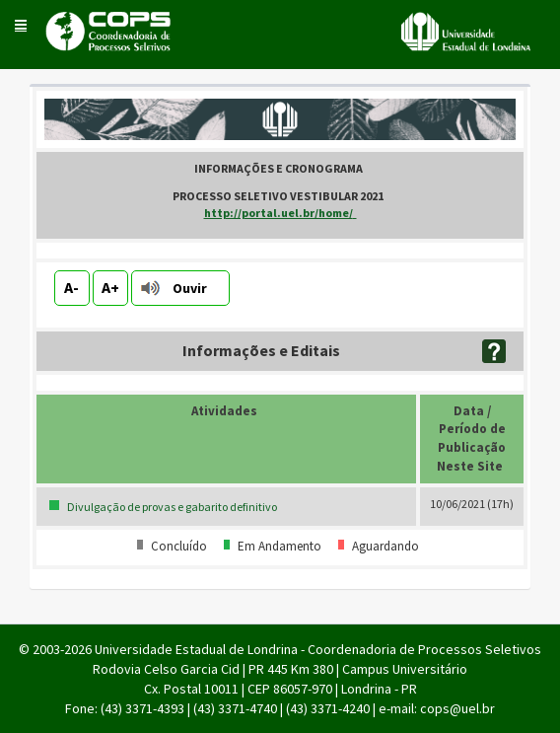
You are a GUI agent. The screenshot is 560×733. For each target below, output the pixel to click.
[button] (21, 25)
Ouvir (190, 288)
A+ (110, 287)
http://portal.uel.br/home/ (280, 213)
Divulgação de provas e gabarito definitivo (172, 507)
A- (71, 287)
